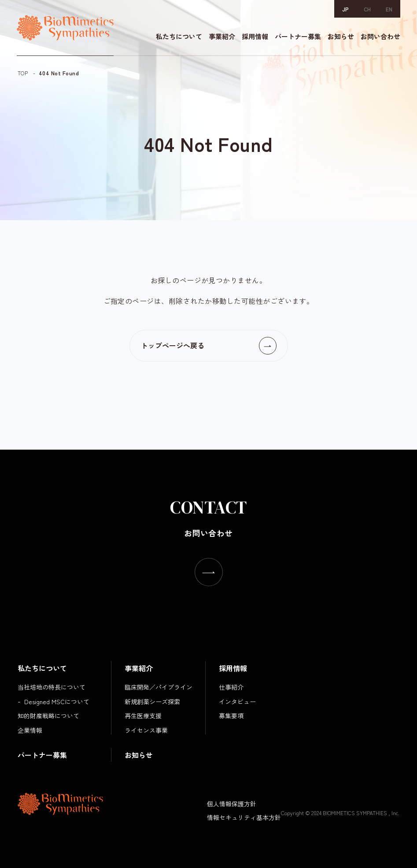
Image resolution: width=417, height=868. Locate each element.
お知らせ (340, 37)
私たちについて (178, 37)
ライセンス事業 (146, 730)
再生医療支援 (143, 716)
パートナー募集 (297, 37)
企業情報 (30, 730)
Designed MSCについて (57, 702)
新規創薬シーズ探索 (152, 702)
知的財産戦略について (48, 716)
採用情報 (254, 37)
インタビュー (237, 702)
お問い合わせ (380, 37)
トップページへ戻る (173, 345)
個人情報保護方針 (232, 804)
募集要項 (231, 716)
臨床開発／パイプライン (159, 687)
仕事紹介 (231, 687)
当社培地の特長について (52, 687)
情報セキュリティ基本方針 (244, 817)
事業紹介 (221, 37)
